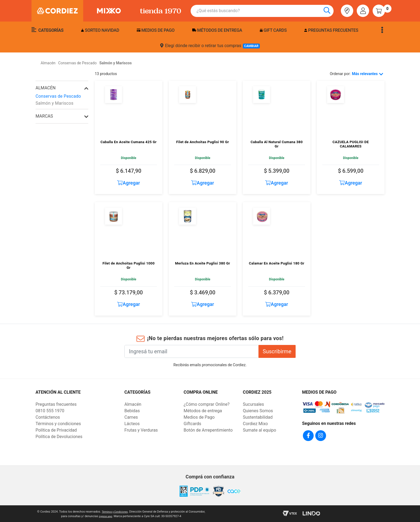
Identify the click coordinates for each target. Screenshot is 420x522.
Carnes (131, 417)
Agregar (129, 183)
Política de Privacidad (56, 430)
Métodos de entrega (217, 30)
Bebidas (132, 411)
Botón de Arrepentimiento (208, 430)
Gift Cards (273, 30)
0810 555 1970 (50, 411)
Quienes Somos (258, 411)
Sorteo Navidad (100, 30)
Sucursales (253, 404)
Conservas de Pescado (58, 96)
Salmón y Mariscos (55, 103)
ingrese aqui (114, 515)
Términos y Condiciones (123, 511)
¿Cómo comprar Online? (206, 404)
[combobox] (265, 11)
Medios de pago (156, 30)
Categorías (48, 30)
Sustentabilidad (258, 417)
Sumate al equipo (260, 430)
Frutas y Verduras (141, 430)
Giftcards (192, 424)
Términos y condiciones (58, 424)
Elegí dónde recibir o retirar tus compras (210, 46)
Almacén (45, 88)
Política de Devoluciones (59, 437)
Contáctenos (48, 417)
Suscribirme (277, 351)
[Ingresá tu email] (192, 351)
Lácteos (132, 424)
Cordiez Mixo (255, 424)
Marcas (44, 116)
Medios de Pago (199, 417)
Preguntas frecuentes (331, 30)
